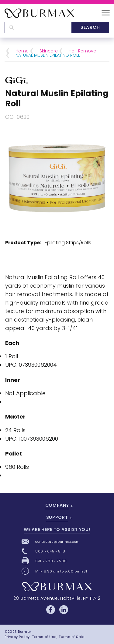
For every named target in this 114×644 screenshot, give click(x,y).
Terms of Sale (71, 637)
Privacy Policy (17, 637)
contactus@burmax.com (57, 542)
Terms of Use (44, 637)
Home (22, 51)
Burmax (25, 632)
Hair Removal (83, 51)
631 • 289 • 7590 (51, 561)
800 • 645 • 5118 (50, 551)
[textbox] (38, 27)
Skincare (49, 51)
